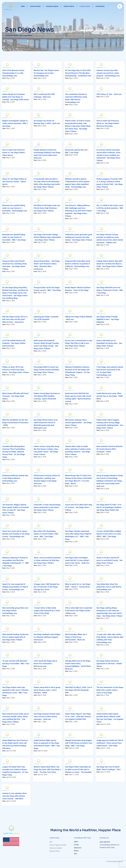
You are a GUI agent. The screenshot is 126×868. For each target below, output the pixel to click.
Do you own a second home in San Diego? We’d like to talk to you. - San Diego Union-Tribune (79, 343)
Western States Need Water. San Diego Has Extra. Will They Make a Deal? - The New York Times (47, 769)
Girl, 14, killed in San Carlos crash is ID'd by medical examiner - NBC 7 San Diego (110, 208)
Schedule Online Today (108, 848)
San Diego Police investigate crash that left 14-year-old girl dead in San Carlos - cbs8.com (77, 560)
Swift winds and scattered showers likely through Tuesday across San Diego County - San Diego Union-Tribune (46, 344)
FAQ (51, 842)
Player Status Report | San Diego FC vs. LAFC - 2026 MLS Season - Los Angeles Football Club (78, 716)
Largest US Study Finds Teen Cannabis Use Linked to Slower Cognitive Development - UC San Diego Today (15, 771)
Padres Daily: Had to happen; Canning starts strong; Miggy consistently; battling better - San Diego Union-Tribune (110, 424)
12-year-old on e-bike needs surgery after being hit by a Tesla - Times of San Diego (47, 611)
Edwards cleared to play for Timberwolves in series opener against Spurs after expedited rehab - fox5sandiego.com (77, 183)
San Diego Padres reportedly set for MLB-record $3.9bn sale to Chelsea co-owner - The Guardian (78, 769)
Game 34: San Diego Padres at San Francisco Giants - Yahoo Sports (14, 182)
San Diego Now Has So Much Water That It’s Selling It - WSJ (109, 768)
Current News (85, 6)
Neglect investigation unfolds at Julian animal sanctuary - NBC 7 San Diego (15, 123)
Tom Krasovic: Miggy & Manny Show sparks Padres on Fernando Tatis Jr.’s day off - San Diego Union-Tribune (16, 509)
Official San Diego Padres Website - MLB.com (79, 318)
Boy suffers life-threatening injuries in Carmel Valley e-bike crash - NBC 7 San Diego (46, 534)
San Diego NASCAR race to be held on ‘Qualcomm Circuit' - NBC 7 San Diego (110, 290)
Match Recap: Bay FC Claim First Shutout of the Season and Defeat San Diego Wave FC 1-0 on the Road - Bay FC (78, 479)
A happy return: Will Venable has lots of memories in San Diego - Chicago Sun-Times (47, 587)
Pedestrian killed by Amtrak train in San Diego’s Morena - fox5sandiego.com (15, 478)
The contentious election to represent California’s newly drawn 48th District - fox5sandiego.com (76, 98)
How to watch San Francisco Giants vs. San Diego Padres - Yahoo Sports (14, 152)
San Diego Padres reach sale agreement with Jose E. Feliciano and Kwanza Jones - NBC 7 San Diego (15, 691)
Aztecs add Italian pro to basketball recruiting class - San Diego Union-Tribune (109, 343)
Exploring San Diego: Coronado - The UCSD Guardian (47, 318)
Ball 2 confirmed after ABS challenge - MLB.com (44, 96)
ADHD (76, 842)
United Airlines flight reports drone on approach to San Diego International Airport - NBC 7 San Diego (47, 744)
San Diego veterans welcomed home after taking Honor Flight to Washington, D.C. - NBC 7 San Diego (78, 535)
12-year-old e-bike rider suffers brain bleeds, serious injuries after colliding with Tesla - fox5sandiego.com (110, 638)
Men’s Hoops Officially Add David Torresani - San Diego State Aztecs (15, 396)
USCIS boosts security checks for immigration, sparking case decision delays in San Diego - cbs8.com (47, 479)
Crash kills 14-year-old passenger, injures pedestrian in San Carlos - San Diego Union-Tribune (47, 507)
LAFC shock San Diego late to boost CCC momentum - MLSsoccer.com (45, 664)
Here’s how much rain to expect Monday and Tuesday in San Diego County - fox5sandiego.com (16, 534)
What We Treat (35, 6)
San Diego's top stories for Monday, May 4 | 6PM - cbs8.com (47, 122)
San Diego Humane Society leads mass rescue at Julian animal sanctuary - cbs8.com (47, 716)
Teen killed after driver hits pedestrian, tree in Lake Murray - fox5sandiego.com (109, 587)
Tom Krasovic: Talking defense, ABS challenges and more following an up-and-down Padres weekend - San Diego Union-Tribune (78, 211)
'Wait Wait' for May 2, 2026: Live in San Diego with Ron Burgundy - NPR (79, 690)
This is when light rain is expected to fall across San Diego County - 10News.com (79, 611)
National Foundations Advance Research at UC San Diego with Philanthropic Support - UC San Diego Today (77, 371)
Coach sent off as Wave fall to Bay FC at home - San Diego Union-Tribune (79, 507)
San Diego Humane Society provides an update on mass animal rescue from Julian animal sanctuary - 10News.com (110, 239)
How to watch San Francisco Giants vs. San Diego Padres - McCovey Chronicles (108, 123)
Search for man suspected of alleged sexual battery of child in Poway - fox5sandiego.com (15, 587)
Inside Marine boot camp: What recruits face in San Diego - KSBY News (110, 396)
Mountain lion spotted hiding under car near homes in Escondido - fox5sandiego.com (15, 208)
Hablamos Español (56, 848)
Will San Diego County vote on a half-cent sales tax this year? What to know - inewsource (15, 319)
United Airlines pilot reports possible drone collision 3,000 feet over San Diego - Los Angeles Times (110, 718)
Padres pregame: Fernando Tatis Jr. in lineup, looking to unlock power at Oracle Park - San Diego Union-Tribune (110, 183)
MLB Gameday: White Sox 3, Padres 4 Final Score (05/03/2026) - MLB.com (76, 637)
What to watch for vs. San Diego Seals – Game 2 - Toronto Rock (78, 585)
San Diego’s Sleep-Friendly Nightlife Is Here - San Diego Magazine (108, 319)
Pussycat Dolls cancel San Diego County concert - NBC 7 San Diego (47, 289)
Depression (78, 848)
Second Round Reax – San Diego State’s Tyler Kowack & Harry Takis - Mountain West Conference (47, 265)
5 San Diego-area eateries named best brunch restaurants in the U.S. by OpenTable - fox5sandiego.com (110, 371)
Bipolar (76, 851)
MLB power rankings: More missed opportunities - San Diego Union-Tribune (78, 423)
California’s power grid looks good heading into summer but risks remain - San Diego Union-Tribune (79, 237)
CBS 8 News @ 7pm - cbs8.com (109, 94)
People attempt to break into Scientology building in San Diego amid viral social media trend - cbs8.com (47, 154)
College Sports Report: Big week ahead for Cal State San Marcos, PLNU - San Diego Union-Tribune (109, 264)
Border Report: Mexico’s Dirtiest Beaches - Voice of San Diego (78, 289)
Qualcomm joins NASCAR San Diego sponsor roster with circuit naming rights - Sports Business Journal (78, 397)
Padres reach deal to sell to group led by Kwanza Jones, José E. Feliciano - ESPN (47, 690)
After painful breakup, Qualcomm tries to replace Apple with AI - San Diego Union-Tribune (15, 637)
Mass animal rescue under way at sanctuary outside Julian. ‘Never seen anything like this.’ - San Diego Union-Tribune (16, 718)
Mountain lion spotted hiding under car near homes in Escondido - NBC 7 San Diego (14, 237)
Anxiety (76, 845)
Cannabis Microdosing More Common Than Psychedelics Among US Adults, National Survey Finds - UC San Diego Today (14, 452)
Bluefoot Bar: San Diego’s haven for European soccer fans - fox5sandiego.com (46, 73)
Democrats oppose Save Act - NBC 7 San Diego (77, 151)
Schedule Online (52, 6)
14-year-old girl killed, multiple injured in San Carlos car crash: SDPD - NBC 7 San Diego (109, 534)
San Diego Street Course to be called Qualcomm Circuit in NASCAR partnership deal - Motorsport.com (46, 424)
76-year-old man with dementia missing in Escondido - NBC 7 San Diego (16, 664)
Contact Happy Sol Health (58, 845)
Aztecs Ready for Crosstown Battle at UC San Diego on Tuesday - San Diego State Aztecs (16, 97)
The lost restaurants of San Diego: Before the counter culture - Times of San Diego (110, 690)
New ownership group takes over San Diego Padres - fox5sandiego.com (15, 611)
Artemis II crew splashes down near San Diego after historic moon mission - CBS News (14, 796)
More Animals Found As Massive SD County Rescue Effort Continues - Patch (110, 449)
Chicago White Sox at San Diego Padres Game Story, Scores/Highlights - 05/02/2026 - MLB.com (78, 665)
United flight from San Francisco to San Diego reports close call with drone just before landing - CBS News (15, 744)
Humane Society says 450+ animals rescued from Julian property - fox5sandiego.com (108, 73)
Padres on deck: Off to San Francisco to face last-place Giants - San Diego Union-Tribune (16, 370)
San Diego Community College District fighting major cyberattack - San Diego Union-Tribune (47, 237)
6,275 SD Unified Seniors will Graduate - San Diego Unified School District (14, 343)
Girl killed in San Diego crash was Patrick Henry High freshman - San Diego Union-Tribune (47, 208)
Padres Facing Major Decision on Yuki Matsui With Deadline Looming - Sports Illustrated (47, 396)
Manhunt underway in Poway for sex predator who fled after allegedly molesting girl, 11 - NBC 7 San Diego (16, 562)
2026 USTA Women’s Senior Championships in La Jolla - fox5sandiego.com (13, 73)
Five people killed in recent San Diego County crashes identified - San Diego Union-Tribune (47, 370)
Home (23, 6)
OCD (76, 854)
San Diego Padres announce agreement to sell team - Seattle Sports (109, 664)
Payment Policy (55, 851)
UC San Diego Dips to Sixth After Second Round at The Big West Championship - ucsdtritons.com (78, 73)
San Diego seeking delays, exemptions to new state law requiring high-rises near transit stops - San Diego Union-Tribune (109, 612)
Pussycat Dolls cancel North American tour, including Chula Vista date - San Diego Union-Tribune (14, 265)
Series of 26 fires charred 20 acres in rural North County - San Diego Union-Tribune (110, 560)
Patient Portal (69, 6)
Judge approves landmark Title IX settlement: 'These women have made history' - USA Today (110, 743)
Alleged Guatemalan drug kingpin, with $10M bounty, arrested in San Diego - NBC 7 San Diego (79, 743)
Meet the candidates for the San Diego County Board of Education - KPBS (15, 423)
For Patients (100, 6)
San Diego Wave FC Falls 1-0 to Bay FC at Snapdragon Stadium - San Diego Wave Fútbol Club (109, 507)
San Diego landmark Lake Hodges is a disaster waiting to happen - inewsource (47, 637)
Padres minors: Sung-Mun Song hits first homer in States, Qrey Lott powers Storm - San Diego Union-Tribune (46, 450)
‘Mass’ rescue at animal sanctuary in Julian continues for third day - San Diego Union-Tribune (47, 560)
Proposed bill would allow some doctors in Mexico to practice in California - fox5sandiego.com (78, 264)
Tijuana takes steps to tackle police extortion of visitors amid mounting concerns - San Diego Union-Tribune (78, 450)
